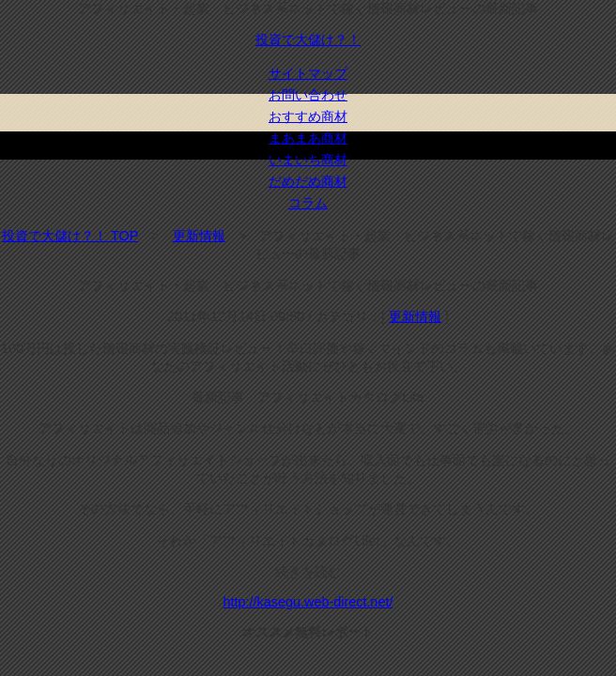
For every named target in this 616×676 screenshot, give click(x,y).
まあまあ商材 (308, 138)
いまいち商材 (308, 160)
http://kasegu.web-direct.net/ (308, 602)
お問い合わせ (308, 95)
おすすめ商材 (308, 116)
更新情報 (199, 236)
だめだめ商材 (308, 181)
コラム (308, 203)
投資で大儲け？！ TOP (70, 236)
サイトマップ (308, 73)
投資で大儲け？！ (308, 39)
